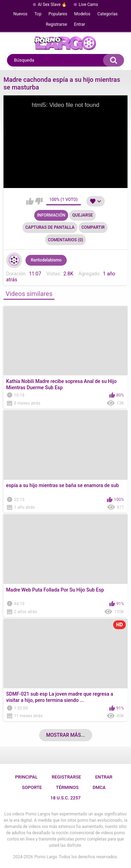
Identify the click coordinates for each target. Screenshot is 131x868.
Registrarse (56, 24)
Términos (67, 787)
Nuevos (20, 14)
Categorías (108, 14)
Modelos (82, 14)
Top (38, 14)
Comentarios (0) (65, 240)
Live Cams (88, 5)
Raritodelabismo (46, 260)
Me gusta (30, 201)
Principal (26, 777)
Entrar (80, 24)
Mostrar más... (65, 735)
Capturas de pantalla (50, 227)
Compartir (93, 227)
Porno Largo (46, 857)
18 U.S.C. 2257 (65, 798)
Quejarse (83, 215)
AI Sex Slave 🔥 (52, 5)
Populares (58, 14)
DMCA (99, 787)
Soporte (32, 787)
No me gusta (39, 201)
